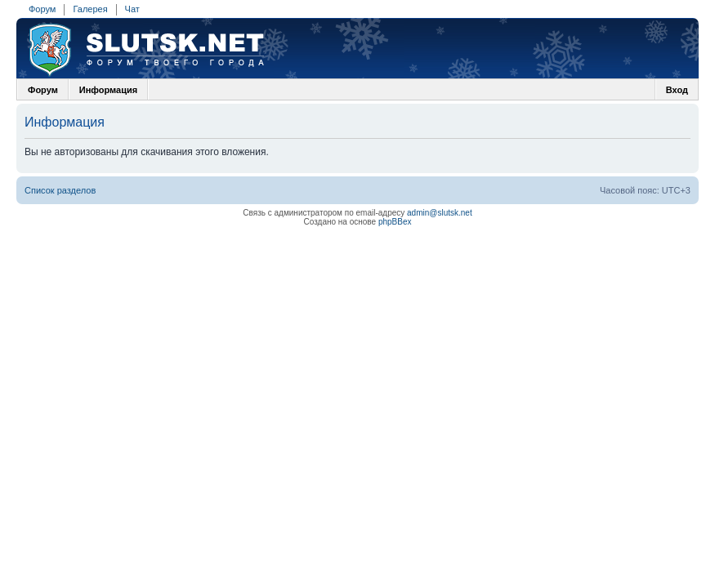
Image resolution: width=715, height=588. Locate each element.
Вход (677, 90)
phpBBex (395, 222)
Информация (108, 90)
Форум (42, 9)
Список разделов (60, 190)
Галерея (90, 9)
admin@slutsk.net (440, 213)
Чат (132, 9)
